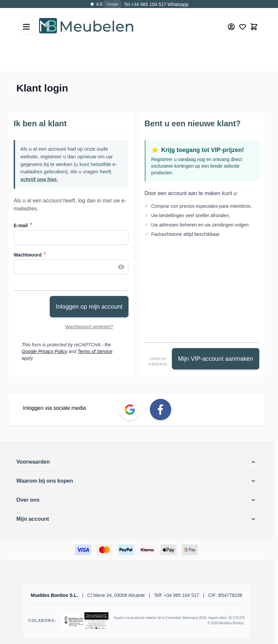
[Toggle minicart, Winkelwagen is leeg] (254, 27)
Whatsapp (177, 4)
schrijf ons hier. (39, 179)
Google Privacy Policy (44, 351)
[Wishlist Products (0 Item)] (243, 27)
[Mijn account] (231, 27)
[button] (136, 462)
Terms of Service (95, 351)
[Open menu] (26, 27)
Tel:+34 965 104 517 (145, 4)
